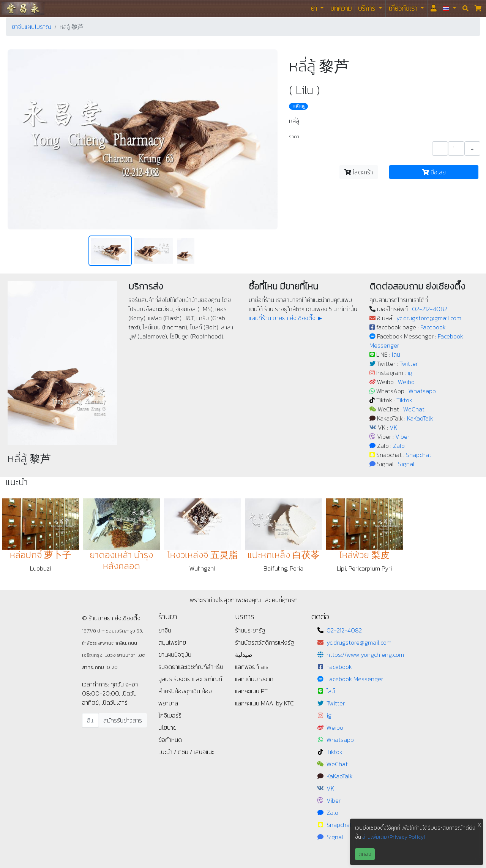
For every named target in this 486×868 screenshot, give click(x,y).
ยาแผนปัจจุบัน (175, 655)
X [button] (479, 825)
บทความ (341, 8)
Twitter (409, 364)
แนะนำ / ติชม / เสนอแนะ (186, 752)
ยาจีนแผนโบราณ (32, 27)
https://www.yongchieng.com (365, 655)
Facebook (433, 327)
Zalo (399, 446)
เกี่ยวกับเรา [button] (404, 8)
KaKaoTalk (420, 418)
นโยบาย (167, 727)
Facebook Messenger (355, 679)
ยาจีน (165, 630)
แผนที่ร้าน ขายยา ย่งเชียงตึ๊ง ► (286, 318)
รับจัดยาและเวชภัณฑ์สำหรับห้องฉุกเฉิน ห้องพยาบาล (190, 691)
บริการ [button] (367, 8)
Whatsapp (422, 391)
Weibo (406, 382)
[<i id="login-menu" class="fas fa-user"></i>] (434, 8)
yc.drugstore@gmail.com (429, 318)
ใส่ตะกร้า (359, 172)
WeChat (414, 409)
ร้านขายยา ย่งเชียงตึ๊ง (23, 8)
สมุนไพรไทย (172, 642)
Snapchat (419, 455)
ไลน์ (396, 354)
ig (410, 373)
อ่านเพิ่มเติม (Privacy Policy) (394, 837)
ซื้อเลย (434, 172)
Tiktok (404, 400)
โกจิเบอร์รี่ (170, 715)
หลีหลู (298, 106)
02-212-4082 (430, 309)
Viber (402, 436)
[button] (450, 8)
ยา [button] (315, 8)
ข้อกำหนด (170, 740)
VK (393, 427)
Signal (406, 464)
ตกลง (365, 854)
